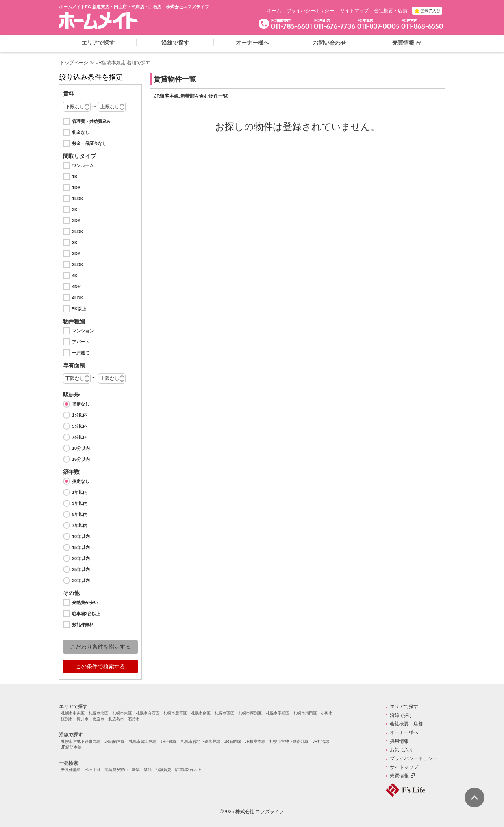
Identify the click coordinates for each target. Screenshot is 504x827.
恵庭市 (98, 719)
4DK (76, 287)
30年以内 (81, 580)
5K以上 (79, 309)
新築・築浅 (142, 770)
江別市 (67, 719)
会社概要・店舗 (391, 11)
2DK (76, 221)
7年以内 (80, 525)
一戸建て (81, 353)
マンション (83, 331)
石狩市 (134, 719)
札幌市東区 (122, 713)
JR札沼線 (321, 741)
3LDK (78, 265)
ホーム (274, 11)
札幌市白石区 (148, 713)
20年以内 (81, 558)
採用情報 (399, 741)
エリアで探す (73, 706)
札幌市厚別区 (250, 713)
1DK (76, 187)
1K (75, 176)
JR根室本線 (255, 741)
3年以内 (80, 503)
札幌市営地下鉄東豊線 (200, 741)
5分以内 (80, 426)
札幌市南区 (201, 713)
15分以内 (81, 459)
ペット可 (93, 770)
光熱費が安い (85, 603)
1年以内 (80, 492)
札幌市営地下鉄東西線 (81, 741)
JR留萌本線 (71, 747)
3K (75, 243)
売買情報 (399, 776)
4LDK (78, 298)
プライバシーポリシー (310, 11)
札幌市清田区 (305, 713)
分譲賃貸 (163, 770)
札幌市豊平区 (175, 713)
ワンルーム (83, 165)
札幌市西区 (224, 713)
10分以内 (81, 448)
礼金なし (81, 132)
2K (75, 210)
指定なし (81, 404)
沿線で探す (71, 735)
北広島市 (116, 719)
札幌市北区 (98, 713)
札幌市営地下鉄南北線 (289, 741)
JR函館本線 (115, 741)
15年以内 (81, 547)
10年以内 (81, 536)
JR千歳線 (169, 741)
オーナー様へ (404, 732)
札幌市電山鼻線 (143, 741)
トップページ (74, 63)
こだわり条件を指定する (100, 647)
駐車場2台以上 (86, 614)
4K (75, 276)
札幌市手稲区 (278, 713)
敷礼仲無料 (83, 625)
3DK (76, 254)
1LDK (78, 198)
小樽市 (327, 713)
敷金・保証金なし (89, 143)
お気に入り (402, 750)
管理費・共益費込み (92, 121)
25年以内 (81, 569)
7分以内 (80, 437)
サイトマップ (354, 11)
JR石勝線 (232, 741)
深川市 (83, 719)
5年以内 (80, 514)
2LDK (78, 232)
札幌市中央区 (73, 713)
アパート (81, 342)
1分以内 (80, 415)
